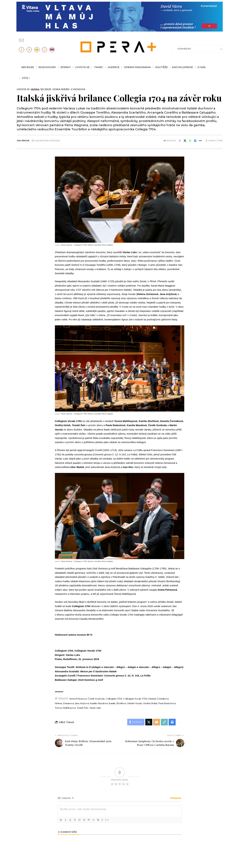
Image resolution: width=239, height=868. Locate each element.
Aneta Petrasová (78, 699)
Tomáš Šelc (83, 708)
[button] (195, 141)
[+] (107, 820)
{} (102, 820)
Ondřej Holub (150, 703)
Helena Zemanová (64, 703)
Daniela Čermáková (158, 699)
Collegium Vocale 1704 (135, 699)
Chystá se (23, 89)
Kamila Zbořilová (118, 703)
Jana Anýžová (82, 703)
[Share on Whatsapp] (190, 141)
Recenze (46, 89)
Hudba (35, 89)
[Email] (157, 722)
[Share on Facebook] (180, 141)
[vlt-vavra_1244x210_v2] (120, 16)
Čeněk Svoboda (96, 699)
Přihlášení (175, 798)
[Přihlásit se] (222, 39)
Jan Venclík (23, 141)
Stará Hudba (61, 89)
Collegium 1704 (114, 699)
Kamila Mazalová (99, 703)
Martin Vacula (135, 703)
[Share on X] (185, 141)
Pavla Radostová (167, 703)
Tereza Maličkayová (65, 708)
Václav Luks (95, 708)
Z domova (78, 89)
